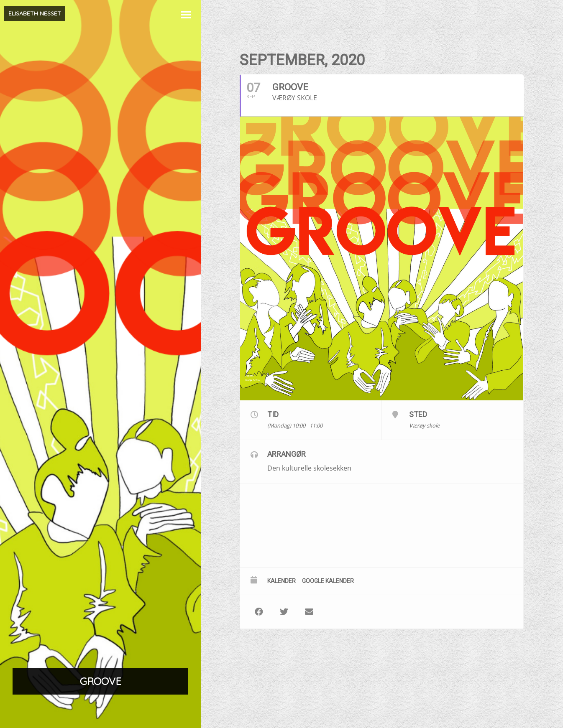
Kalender (281, 581)
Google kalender (328, 581)
